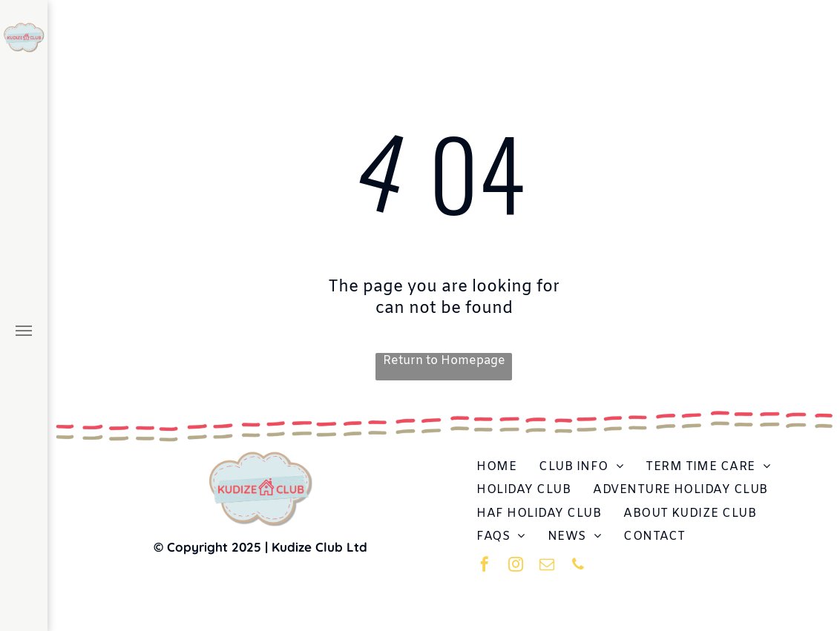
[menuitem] (496, 467)
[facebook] (485, 566)
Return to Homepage (444, 361)
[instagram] (516, 566)
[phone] (578, 566)
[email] (547, 566)
